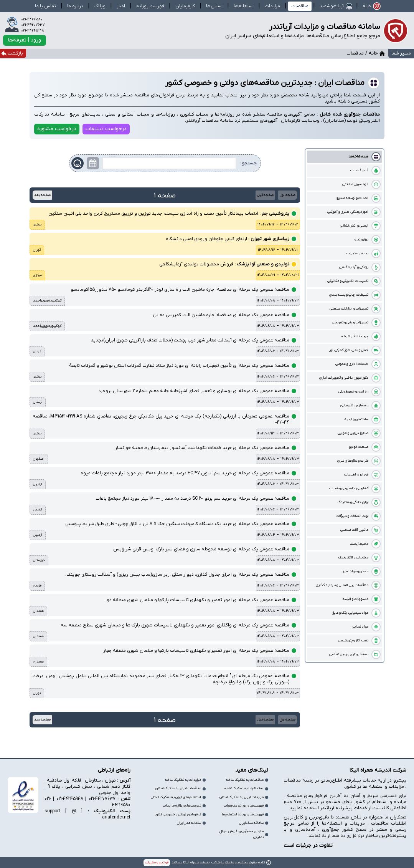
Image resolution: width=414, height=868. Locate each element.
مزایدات (272, 6)
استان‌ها (214, 6)
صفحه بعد (42, 195)
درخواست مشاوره (57, 129)
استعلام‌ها (244, 6)
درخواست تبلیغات (106, 129)
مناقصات (300, 6)
